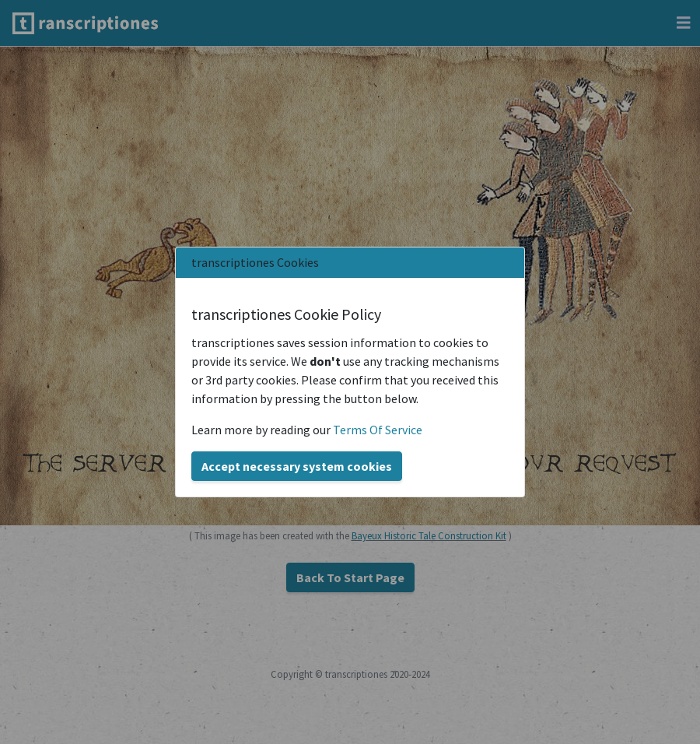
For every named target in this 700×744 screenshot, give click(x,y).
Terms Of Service (378, 430)
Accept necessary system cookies (297, 466)
